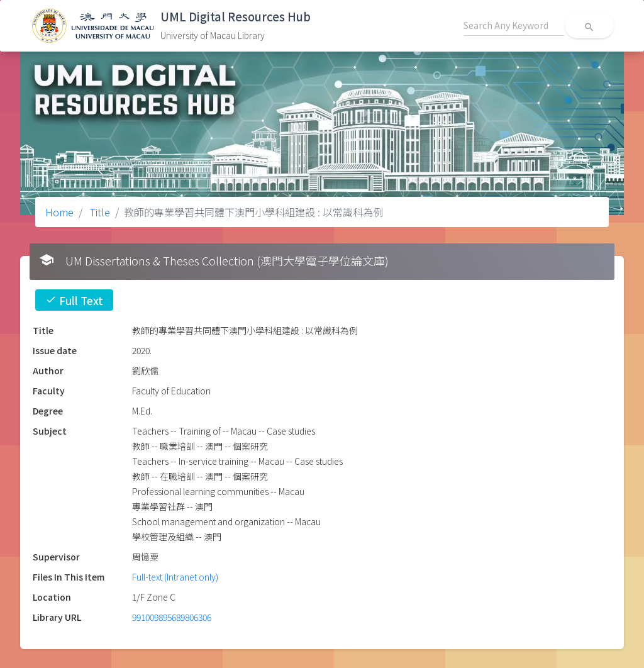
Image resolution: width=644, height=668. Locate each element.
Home (59, 212)
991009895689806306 (172, 617)
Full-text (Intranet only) (175, 577)
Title (99, 212)
